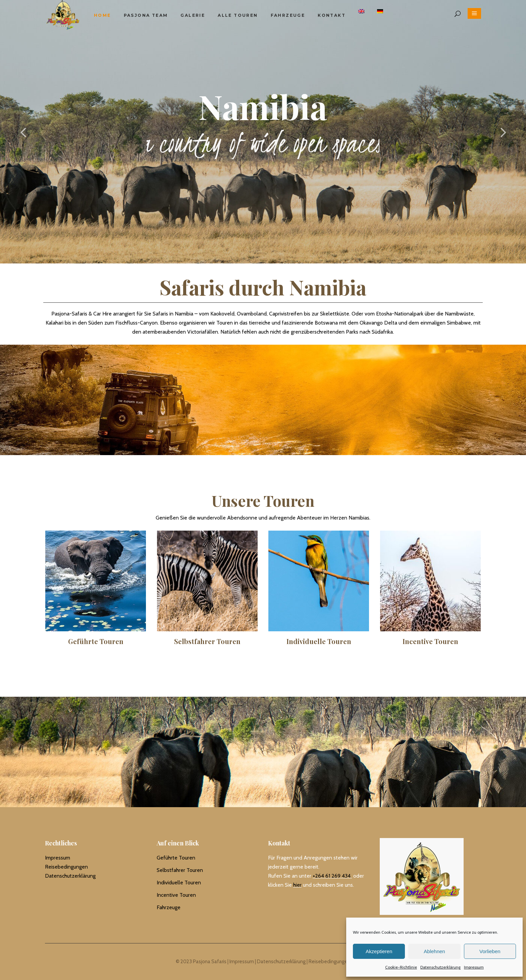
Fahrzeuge (169, 907)
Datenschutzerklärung (440, 967)
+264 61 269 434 (332, 876)
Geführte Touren (176, 858)
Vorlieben (490, 951)
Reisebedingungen (66, 867)
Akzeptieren (379, 951)
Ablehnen (434, 951)
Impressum (474, 967)
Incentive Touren (176, 895)
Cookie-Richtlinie (401, 967)
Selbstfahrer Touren (180, 870)
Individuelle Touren (179, 883)
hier (297, 885)
